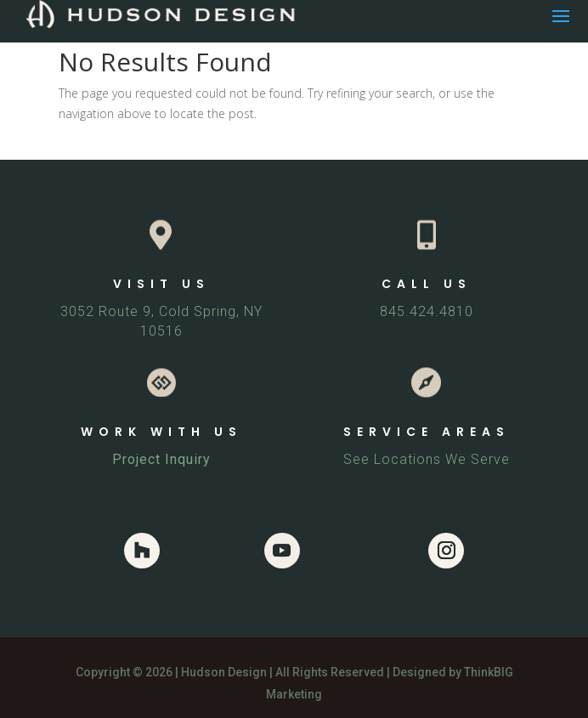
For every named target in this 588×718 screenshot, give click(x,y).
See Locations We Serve (427, 459)
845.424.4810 (427, 311)
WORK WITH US (161, 432)
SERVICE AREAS (427, 432)
